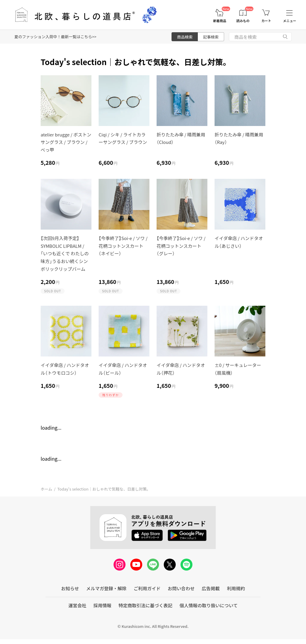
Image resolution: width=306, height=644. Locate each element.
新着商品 (220, 21)
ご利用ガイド (147, 588)
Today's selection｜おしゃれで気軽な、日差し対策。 (104, 489)
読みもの (243, 21)
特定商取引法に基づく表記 (146, 605)
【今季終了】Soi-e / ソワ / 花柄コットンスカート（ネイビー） (123, 246)
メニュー (290, 21)
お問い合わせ (181, 588)
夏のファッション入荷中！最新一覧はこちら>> (55, 37)
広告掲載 (211, 588)
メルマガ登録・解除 (106, 588)
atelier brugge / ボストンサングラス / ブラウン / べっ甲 (66, 142)
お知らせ (70, 588)
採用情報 (102, 605)
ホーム (46, 489)
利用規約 (236, 588)
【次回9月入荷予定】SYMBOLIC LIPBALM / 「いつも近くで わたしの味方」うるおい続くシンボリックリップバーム (65, 253)
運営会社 (77, 605)
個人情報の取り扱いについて (209, 605)
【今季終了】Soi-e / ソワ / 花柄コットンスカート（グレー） (181, 246)
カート (266, 21)
